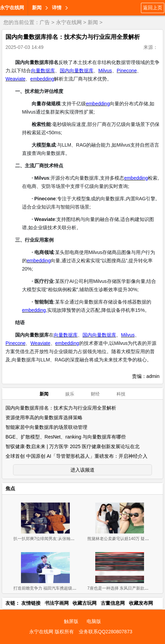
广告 (45, 22)
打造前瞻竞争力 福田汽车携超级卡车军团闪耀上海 (59, 588)
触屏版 (71, 621)
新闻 (37, 8)
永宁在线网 (12, 8)
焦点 (10, 488)
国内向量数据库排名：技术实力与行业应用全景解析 (61, 408)
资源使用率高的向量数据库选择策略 (44, 418)
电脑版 (94, 621)
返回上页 (153, 8)
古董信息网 (113, 603)
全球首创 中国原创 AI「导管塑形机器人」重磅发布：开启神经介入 (76, 456)
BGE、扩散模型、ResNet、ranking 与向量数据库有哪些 (66, 437)
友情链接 (31, 603)
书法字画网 (57, 603)
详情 (57, 8)
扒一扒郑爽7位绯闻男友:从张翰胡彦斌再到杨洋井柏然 (63, 539)
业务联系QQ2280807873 (106, 632)
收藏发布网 (141, 603)
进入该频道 (82, 470)
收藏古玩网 (85, 603)
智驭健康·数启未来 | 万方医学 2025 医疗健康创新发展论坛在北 (73, 446)
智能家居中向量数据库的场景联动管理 (46, 427)
